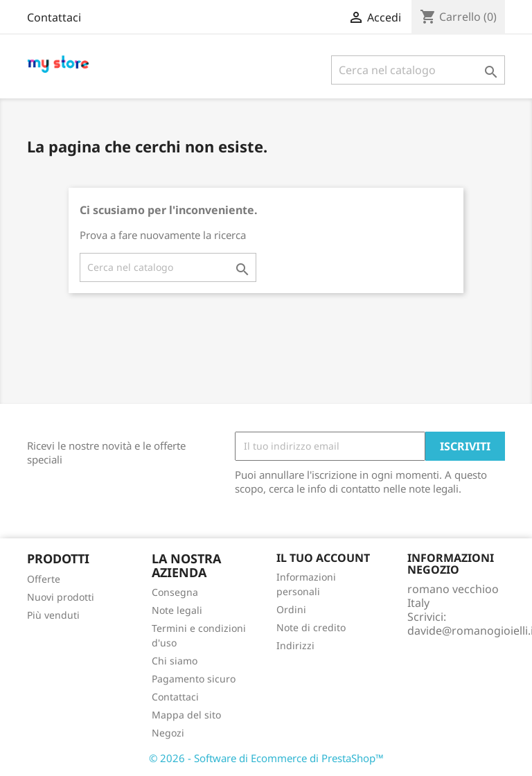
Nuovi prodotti (61, 597)
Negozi (168, 733)
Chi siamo (175, 661)
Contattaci (54, 17)
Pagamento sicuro (194, 679)
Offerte (44, 579)
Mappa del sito (186, 715)
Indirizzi (295, 645)
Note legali (177, 610)
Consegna (175, 592)
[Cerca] (418, 70)
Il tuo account (323, 558)
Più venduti (53, 615)
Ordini (291, 609)
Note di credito (311, 627)
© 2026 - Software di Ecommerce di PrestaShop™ (266, 758)
